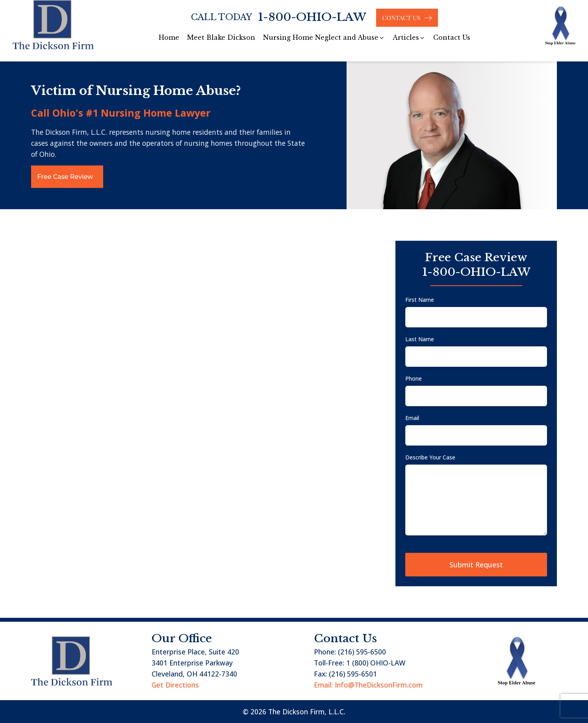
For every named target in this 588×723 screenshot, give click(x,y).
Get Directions (175, 685)
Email (412, 418)
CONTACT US (401, 18)
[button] (324, 38)
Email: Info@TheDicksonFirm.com (368, 685)
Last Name (420, 339)
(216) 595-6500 (362, 652)
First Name (420, 300)
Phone (414, 378)
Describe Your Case (430, 457)
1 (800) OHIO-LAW (376, 663)
